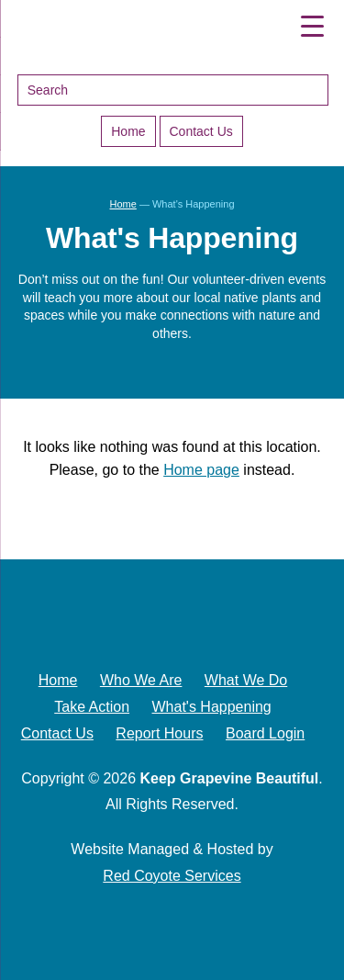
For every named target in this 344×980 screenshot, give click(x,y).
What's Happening (212, 707)
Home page (201, 470)
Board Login (265, 733)
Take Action (92, 707)
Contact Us (201, 131)
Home (128, 131)
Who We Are (141, 680)
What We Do (246, 680)
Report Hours (159, 733)
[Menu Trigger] (312, 25)
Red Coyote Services (172, 876)
